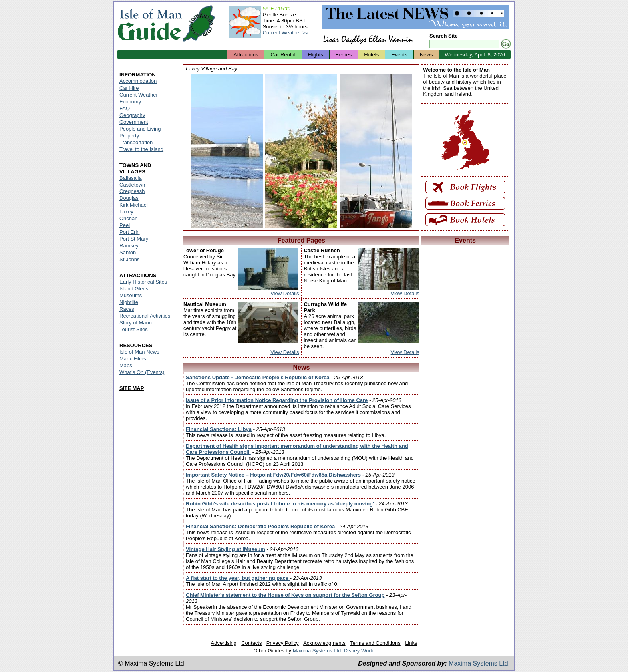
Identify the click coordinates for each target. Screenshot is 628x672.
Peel (125, 225)
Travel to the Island (141, 149)
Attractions (246, 55)
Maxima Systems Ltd (317, 651)
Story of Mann (136, 323)
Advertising (223, 643)
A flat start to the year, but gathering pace (238, 578)
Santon (128, 253)
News (426, 55)
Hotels (371, 55)
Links (411, 643)
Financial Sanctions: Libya (219, 429)
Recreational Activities (145, 316)
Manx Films (133, 359)
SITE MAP (132, 388)
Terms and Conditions (375, 643)
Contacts (251, 643)
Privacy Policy (283, 643)
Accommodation (138, 81)
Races (127, 309)
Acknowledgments (324, 643)
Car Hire (129, 88)
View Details (285, 293)
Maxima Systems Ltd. (479, 663)
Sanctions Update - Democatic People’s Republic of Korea (258, 377)
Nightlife (129, 302)
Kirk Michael (134, 205)
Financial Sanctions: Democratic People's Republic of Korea (260, 526)
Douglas (129, 198)
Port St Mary (134, 239)
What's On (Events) (142, 372)
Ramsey (129, 246)
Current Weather (139, 95)
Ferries (344, 55)
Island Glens (134, 289)
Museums (131, 295)
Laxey (126, 212)
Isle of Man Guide (150, 23)
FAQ (125, 108)
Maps (126, 365)
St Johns (130, 259)
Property (129, 136)
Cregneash (132, 191)
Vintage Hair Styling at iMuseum (225, 549)
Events (399, 55)
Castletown (132, 185)
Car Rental (283, 55)
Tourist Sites (134, 329)
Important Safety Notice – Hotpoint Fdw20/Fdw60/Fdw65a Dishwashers (273, 475)
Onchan (129, 218)
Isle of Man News (139, 352)
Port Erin (130, 232)
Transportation (136, 142)
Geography (132, 115)
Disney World (359, 651)
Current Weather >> (286, 33)
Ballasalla (131, 178)
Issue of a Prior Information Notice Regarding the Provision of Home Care (277, 400)
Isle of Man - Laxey (227, 151)
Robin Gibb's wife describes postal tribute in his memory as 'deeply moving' (280, 504)
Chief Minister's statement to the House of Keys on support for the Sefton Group (285, 595)
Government (134, 122)
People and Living (140, 129)
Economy (130, 102)
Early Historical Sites (143, 282)
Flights (316, 55)
